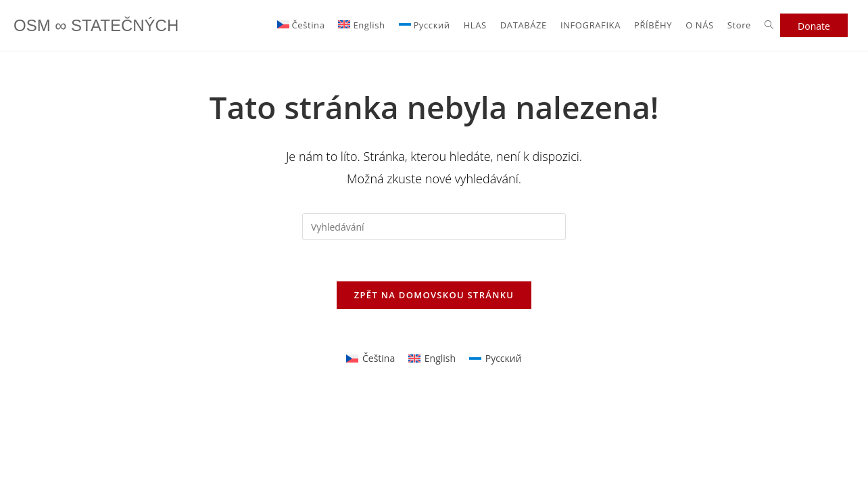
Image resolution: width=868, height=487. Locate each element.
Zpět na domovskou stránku (434, 295)
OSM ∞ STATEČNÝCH (96, 25)
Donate (814, 26)
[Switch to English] (361, 25)
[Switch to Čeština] (370, 358)
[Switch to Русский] (425, 25)
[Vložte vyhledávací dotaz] (434, 227)
